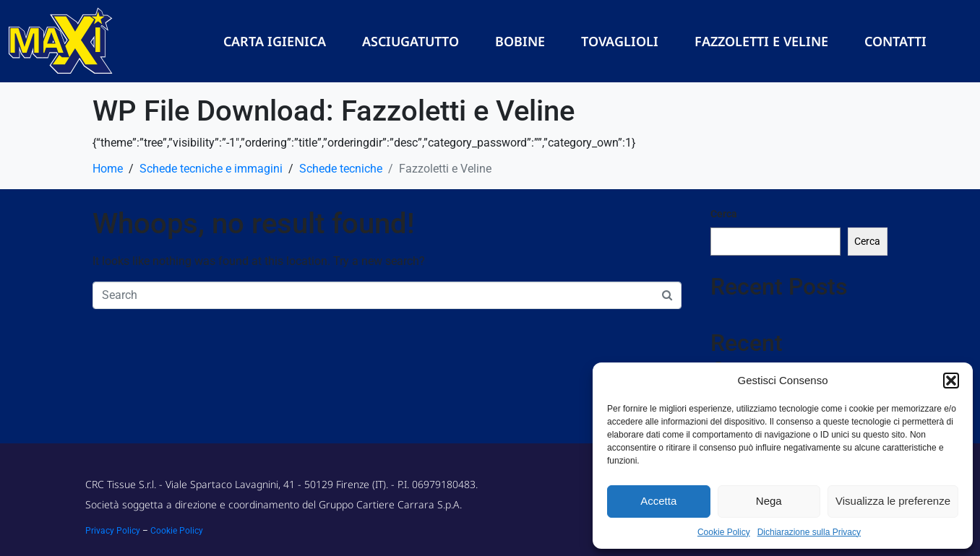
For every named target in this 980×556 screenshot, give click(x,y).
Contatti (895, 41)
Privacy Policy (113, 531)
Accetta (658, 501)
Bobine (520, 41)
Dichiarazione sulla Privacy (809, 532)
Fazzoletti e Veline (761, 41)
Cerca (724, 214)
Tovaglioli (620, 41)
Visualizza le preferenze (893, 501)
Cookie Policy (724, 532)
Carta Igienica (275, 41)
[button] (951, 381)
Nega (769, 501)
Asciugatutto (411, 41)
